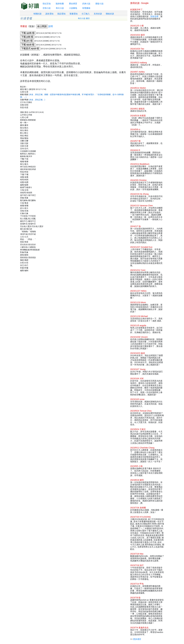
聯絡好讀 (110, 14)
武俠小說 (86, 4)
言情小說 (47, 8)
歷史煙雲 (73, 4)
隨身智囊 (60, 4)
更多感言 (137, 639)
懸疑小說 (99, 4)
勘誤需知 (62, 14)
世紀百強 (47, 4)
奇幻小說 (60, 8)
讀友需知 (49, 14)
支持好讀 (98, 14)
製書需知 (74, 14)
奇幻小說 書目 (84, 18)
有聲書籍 (86, 8)
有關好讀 (37, 14)
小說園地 (73, 8)
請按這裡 (154, 16)
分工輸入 (86, 14)
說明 (51, 26)
